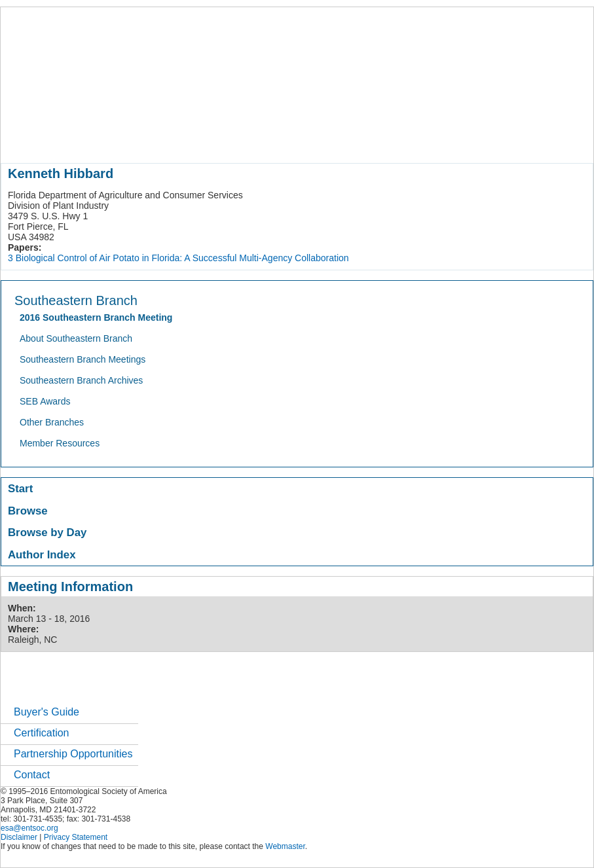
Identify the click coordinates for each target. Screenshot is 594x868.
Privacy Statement (76, 837)
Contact (32, 775)
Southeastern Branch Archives (81, 380)
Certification (41, 733)
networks (484, 140)
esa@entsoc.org (29, 828)
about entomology (71, 140)
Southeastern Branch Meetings (83, 359)
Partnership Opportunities (73, 754)
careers (438, 140)
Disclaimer (19, 837)
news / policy (338, 140)
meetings (221, 140)
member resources (154, 140)
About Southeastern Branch (76, 338)
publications (276, 140)
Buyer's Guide (46, 712)
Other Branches (52, 422)
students (393, 140)
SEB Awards (45, 401)
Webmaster (285, 846)
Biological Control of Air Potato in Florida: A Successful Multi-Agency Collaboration (182, 258)
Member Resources (60, 443)
